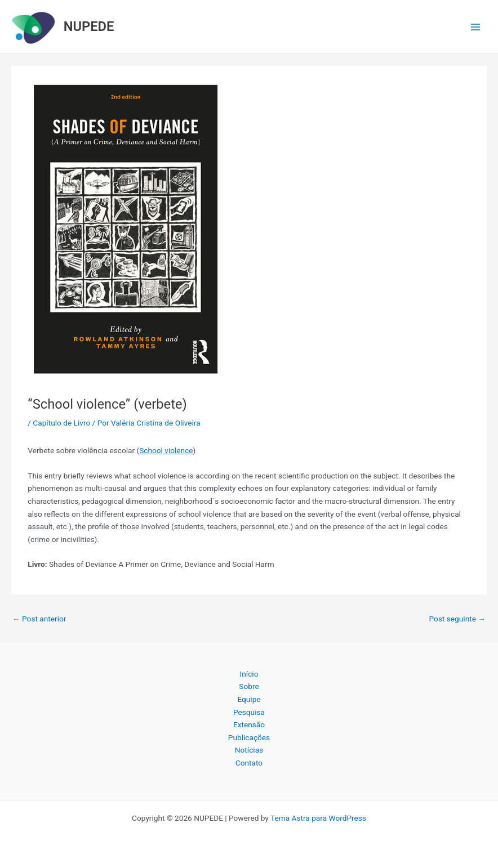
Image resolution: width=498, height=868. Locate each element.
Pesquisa (249, 712)
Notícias (249, 750)
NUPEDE (89, 26)
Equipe (249, 699)
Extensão (249, 724)
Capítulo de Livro (61, 423)
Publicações (249, 737)
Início (249, 674)
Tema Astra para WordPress (318, 818)
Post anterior (39, 619)
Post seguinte (457, 619)
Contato (249, 763)
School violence (166, 450)
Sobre (249, 686)
